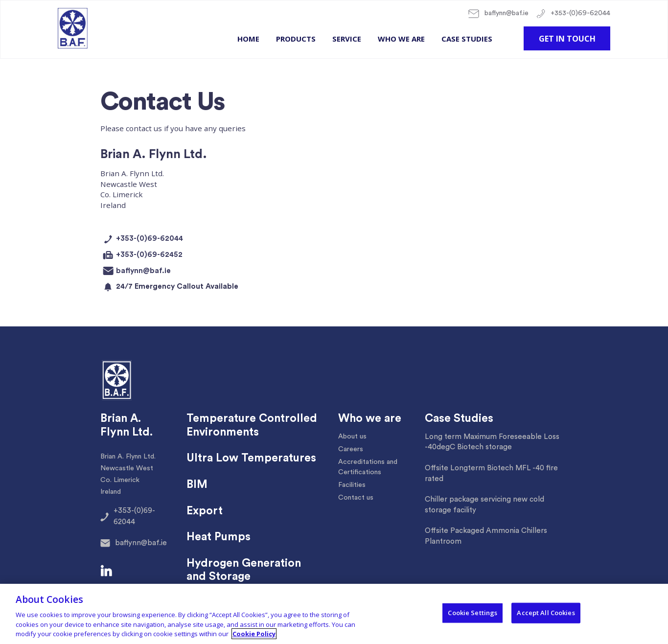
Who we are (401, 39)
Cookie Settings (472, 613)
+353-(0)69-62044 (573, 14)
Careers (351, 449)
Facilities (352, 485)
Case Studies (467, 39)
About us (352, 437)
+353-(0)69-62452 (141, 255)
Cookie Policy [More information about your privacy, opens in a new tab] (254, 634)
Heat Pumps (219, 537)
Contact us (356, 498)
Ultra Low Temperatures (251, 458)
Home (248, 39)
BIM (197, 484)
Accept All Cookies (546, 613)
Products (296, 39)
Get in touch (567, 39)
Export (205, 511)
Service (347, 39)
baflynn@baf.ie (498, 14)
